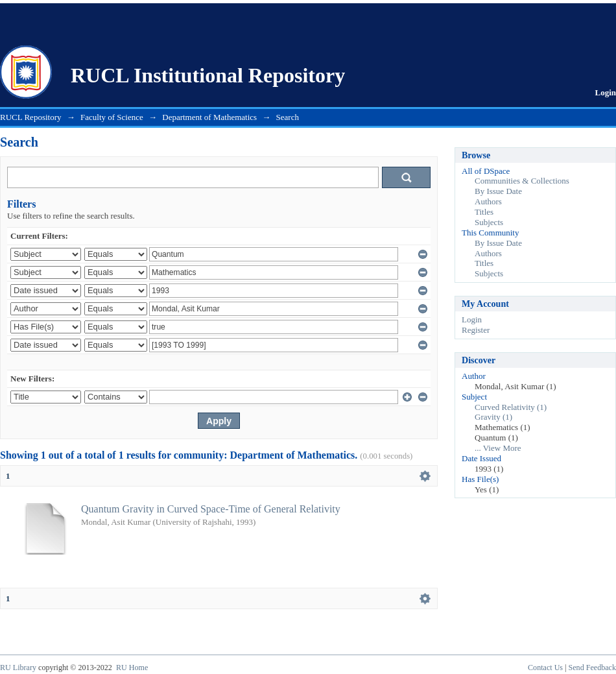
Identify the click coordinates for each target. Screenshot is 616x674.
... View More (498, 448)
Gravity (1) (493, 417)
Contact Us (545, 668)
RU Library (18, 668)
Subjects (489, 222)
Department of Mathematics (209, 117)
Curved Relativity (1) (511, 407)
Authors (488, 201)
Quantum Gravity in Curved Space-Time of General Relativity (211, 509)
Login (605, 92)
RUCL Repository (31, 117)
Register (476, 330)
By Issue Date (498, 191)
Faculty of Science (112, 117)
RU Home (132, 668)
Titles (484, 212)
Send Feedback (592, 668)
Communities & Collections (522, 181)
